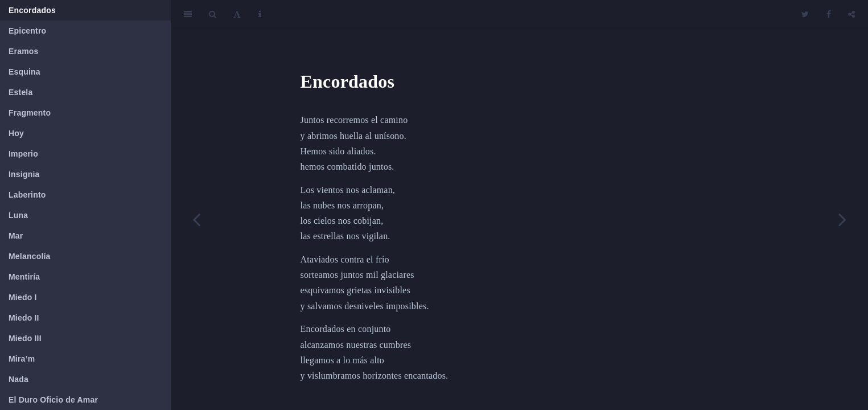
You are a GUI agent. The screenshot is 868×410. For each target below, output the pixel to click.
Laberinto (27, 195)
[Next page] (842, 219)
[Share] (851, 14)
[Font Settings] (237, 14)
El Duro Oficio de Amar (53, 400)
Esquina (24, 72)
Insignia (24, 174)
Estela (20, 92)
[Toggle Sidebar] (188, 14)
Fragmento (30, 113)
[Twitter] (805, 14)
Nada (18, 379)
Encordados (32, 10)
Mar (16, 236)
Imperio (23, 154)
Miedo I (23, 297)
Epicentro (27, 31)
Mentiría (24, 277)
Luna (18, 215)
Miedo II (24, 318)
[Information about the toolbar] (260, 14)
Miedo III (25, 338)
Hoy (16, 133)
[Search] (213, 14)
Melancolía (30, 256)
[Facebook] (829, 14)
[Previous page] (196, 219)
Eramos (24, 51)
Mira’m (22, 359)
